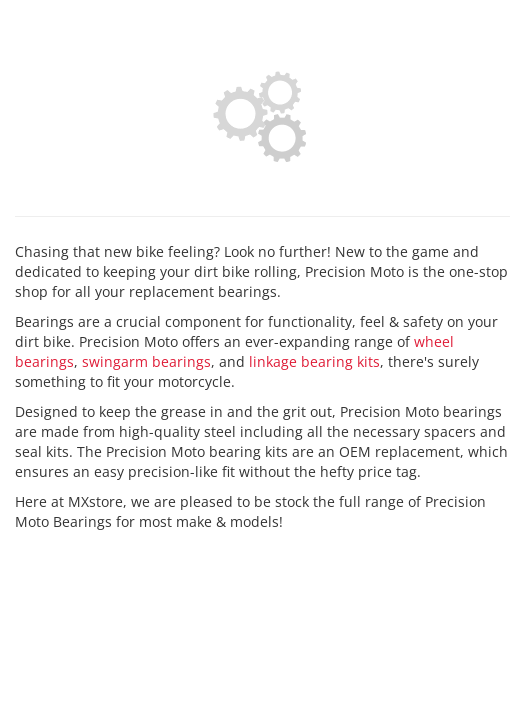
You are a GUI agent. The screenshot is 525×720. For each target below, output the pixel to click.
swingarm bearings (146, 361)
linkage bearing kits (314, 361)
